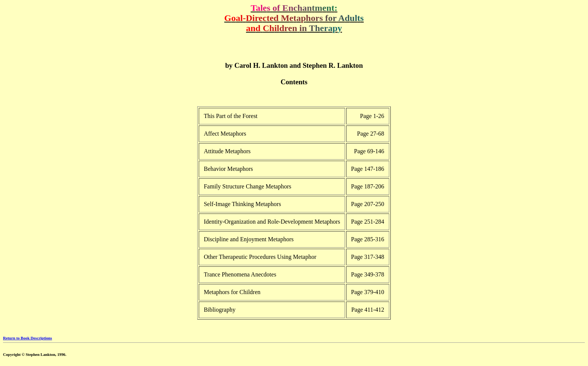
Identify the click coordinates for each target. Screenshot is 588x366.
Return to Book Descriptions (28, 338)
